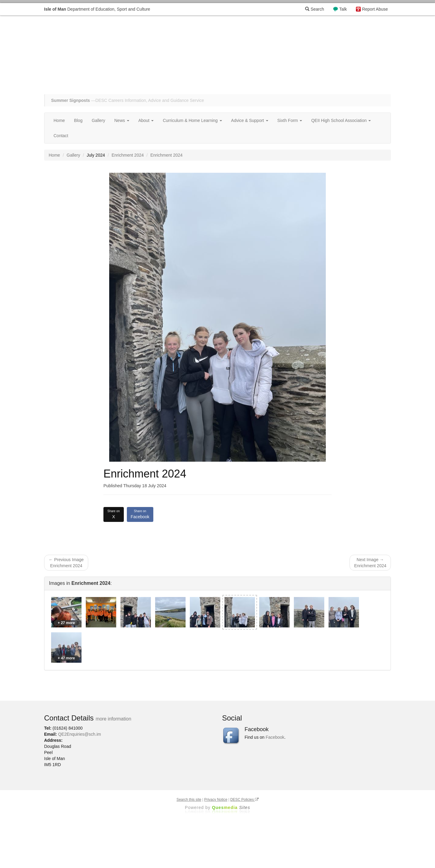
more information (113, 719)
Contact (61, 136)
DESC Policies (244, 800)
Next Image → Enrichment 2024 (370, 563)
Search (315, 9)
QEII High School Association (341, 120)
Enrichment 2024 (128, 155)
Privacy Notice (216, 800)
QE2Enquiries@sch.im (80, 734)
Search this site (189, 800)
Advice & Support (250, 120)
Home (59, 120)
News (122, 120)
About (146, 120)
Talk (343, 9)
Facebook (140, 514)
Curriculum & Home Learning (192, 120)
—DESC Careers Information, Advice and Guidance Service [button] (128, 100)
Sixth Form (290, 120)
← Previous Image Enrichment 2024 (66, 563)
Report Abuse (375, 9)
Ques (231, 807)
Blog (78, 120)
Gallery (98, 120)
